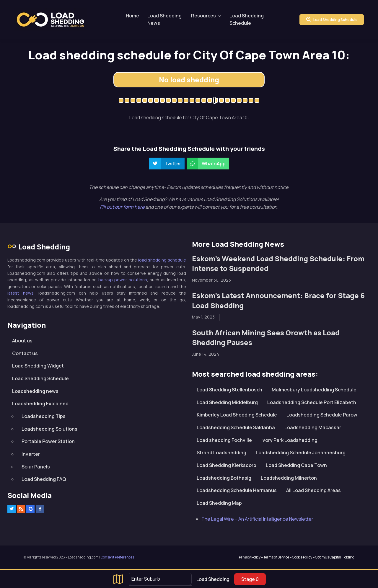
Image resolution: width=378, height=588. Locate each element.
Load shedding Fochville (224, 440)
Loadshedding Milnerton (289, 478)
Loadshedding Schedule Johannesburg (301, 453)
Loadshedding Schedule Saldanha (236, 427)
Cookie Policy (302, 557)
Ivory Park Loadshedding (289, 440)
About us (22, 341)
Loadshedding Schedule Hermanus (237, 490)
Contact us (25, 353)
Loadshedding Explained (40, 404)
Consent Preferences (117, 557)
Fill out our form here (123, 207)
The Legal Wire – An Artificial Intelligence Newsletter (257, 519)
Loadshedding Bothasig (224, 478)
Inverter (31, 454)
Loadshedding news (35, 391)
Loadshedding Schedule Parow (322, 415)
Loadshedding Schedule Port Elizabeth (312, 402)
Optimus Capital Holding (335, 557)
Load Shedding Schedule (247, 19)
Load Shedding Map (219, 503)
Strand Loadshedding (221, 453)
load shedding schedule (162, 260)
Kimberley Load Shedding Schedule (237, 415)
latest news (21, 293)
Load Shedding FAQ (44, 479)
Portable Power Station (48, 441)
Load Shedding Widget (38, 366)
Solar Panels (36, 467)
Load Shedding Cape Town (296, 465)
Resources (203, 16)
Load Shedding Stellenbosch (229, 390)
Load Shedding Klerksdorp (227, 465)
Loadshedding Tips (44, 416)
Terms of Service (276, 557)
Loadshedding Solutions (49, 429)
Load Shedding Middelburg (227, 402)
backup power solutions (123, 280)
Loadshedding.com (50, 20)
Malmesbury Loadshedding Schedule (314, 390)
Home (132, 16)
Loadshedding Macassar (313, 427)
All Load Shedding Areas (313, 490)
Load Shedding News (164, 19)
